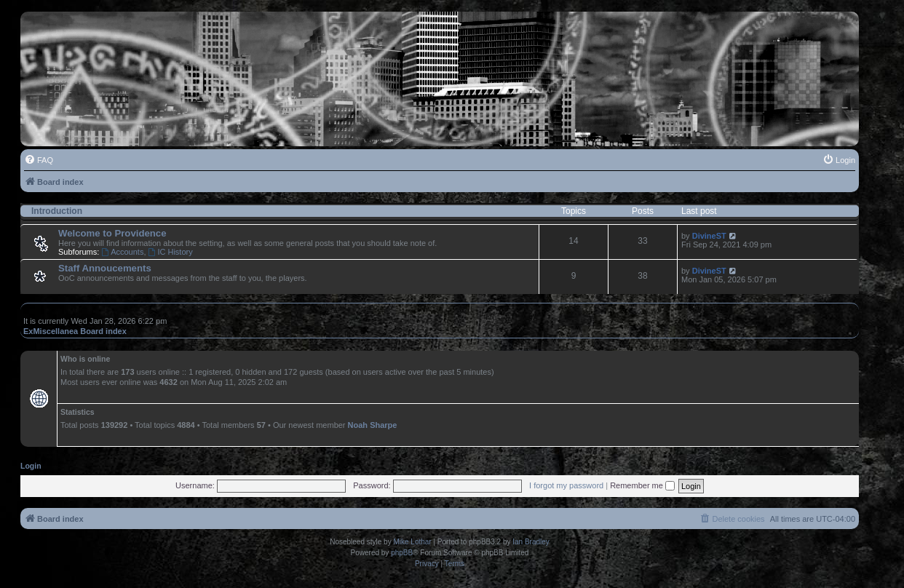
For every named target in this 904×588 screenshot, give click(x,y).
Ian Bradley (531, 542)
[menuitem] (39, 160)
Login (31, 466)
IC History (171, 252)
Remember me (642, 485)
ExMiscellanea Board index (75, 331)
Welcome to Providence (112, 233)
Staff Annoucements (105, 268)
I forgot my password (566, 485)
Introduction (57, 211)
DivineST (709, 236)
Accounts (122, 252)
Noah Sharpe (373, 425)
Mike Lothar (412, 542)
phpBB (402, 553)
